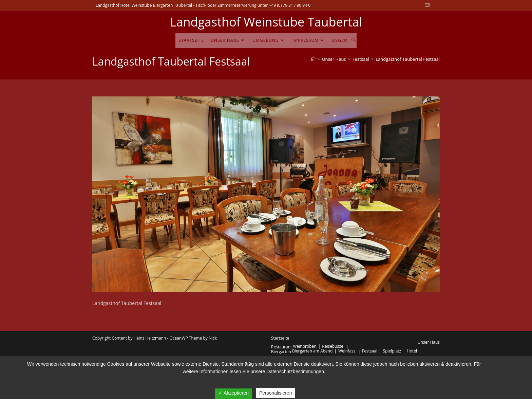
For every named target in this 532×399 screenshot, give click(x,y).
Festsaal (370, 351)
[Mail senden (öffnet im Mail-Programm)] (426, 5)
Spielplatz (392, 351)
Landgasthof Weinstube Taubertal (266, 22)
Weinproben (305, 346)
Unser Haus (429, 342)
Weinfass (347, 351)
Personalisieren (276, 393)
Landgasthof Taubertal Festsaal (408, 59)
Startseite (280, 338)
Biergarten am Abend (312, 351)
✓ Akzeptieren (234, 393)
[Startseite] (313, 59)
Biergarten (281, 352)
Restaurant (281, 347)
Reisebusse (333, 346)
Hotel (412, 351)
